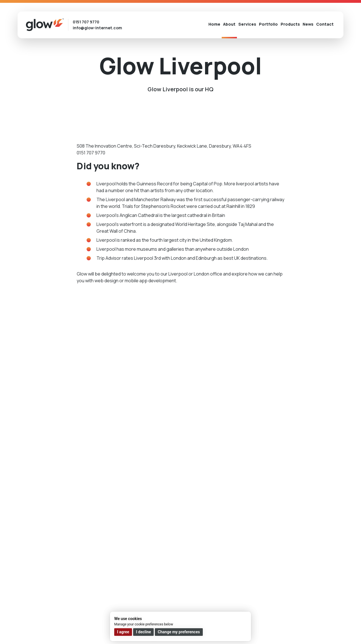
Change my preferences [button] (179, 632)
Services (247, 24)
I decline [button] (143, 632)
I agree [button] (123, 632)
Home (214, 24)
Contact (325, 24)
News (308, 24)
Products (290, 24)
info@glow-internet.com (97, 28)
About (229, 24)
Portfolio (268, 24)
